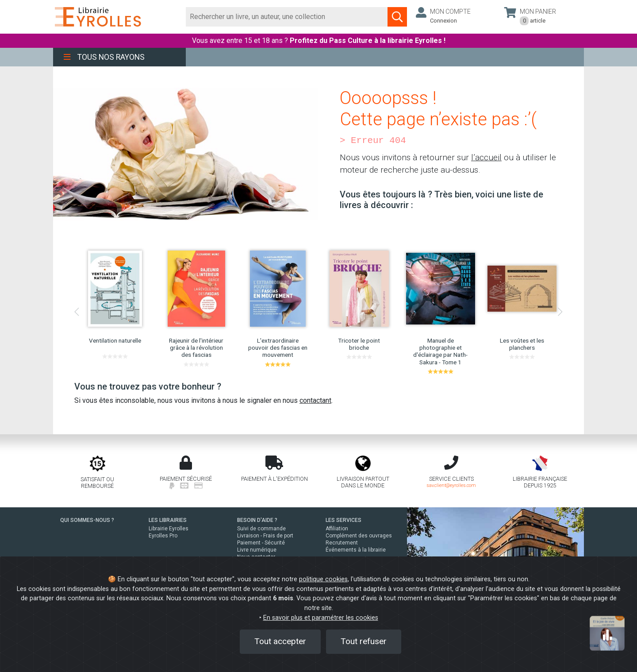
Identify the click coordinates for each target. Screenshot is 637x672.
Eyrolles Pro (163, 536)
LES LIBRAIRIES (168, 520)
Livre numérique (257, 550)
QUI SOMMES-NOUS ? (87, 520)
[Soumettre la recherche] (397, 17)
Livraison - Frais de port (265, 536)
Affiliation (337, 529)
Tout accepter (280, 641)
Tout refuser (364, 641)
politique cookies (323, 579)
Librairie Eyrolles (169, 529)
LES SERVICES (343, 520)
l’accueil (486, 157)
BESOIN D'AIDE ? (257, 520)
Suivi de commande (261, 529)
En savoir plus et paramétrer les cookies (321, 618)
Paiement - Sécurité (261, 543)
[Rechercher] (287, 17)
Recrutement (342, 543)
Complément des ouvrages (359, 536)
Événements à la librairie (356, 550)
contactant (315, 400)
